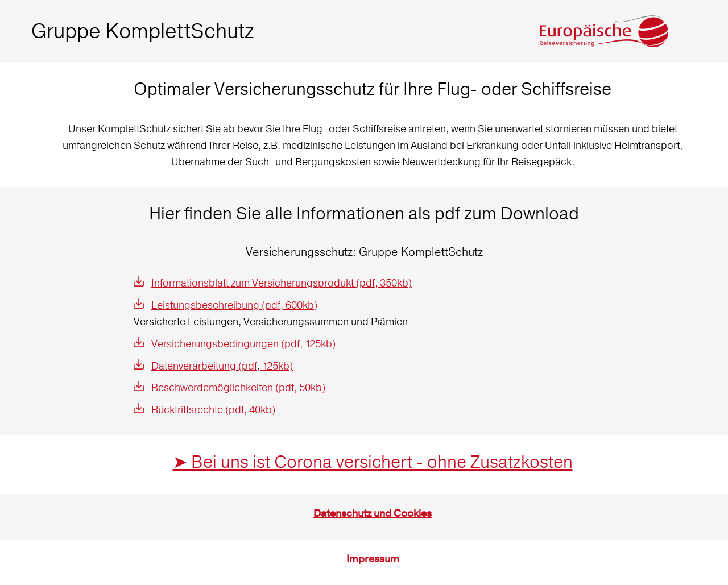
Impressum (373, 559)
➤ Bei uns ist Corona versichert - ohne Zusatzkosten (373, 462)
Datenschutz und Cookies (373, 514)
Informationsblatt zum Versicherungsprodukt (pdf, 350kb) (282, 283)
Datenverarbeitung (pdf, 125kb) (222, 366)
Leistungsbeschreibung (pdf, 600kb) (234, 305)
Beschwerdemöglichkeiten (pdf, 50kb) (238, 387)
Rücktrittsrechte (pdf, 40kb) (213, 410)
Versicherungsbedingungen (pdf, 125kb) (243, 344)
